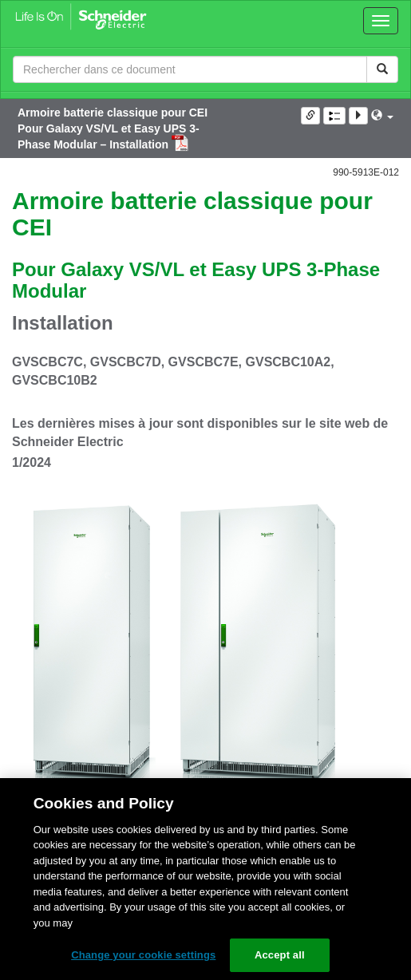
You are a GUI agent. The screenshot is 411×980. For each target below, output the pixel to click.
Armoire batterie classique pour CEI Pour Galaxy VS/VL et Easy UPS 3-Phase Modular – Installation (113, 128)
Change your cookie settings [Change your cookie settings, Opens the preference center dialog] (143, 955)
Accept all (280, 955)
